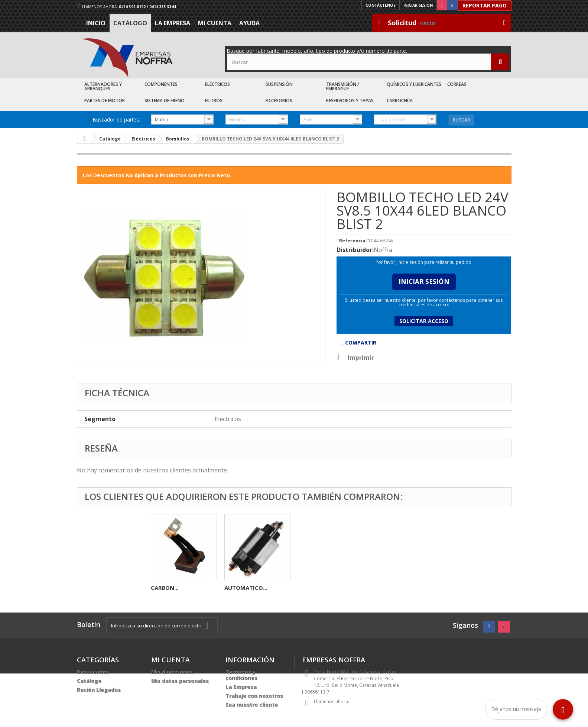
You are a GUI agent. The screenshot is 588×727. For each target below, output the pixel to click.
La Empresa (173, 23)
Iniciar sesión (418, 5)
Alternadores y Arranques (103, 86)
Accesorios (279, 101)
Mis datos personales (180, 681)
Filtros (214, 101)
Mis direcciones (172, 672)
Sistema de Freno (165, 101)
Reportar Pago (485, 5)
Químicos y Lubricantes (414, 84)
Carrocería (400, 101)
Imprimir (361, 358)
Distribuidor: (355, 250)
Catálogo (130, 23)
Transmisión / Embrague (343, 86)
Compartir (359, 343)
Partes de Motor (105, 101)
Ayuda (249, 23)
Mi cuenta (215, 23)
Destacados (93, 672)
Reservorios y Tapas (350, 101)
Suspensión (279, 84)
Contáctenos (381, 5)
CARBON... (165, 588)
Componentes (161, 84)
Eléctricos (217, 84)
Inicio (96, 23)
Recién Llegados (99, 690)
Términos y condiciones (241, 675)
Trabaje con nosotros (254, 696)
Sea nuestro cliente (252, 705)
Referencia (352, 241)
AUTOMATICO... (246, 588)
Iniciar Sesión (424, 282)
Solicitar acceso (424, 321)
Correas (457, 84)
